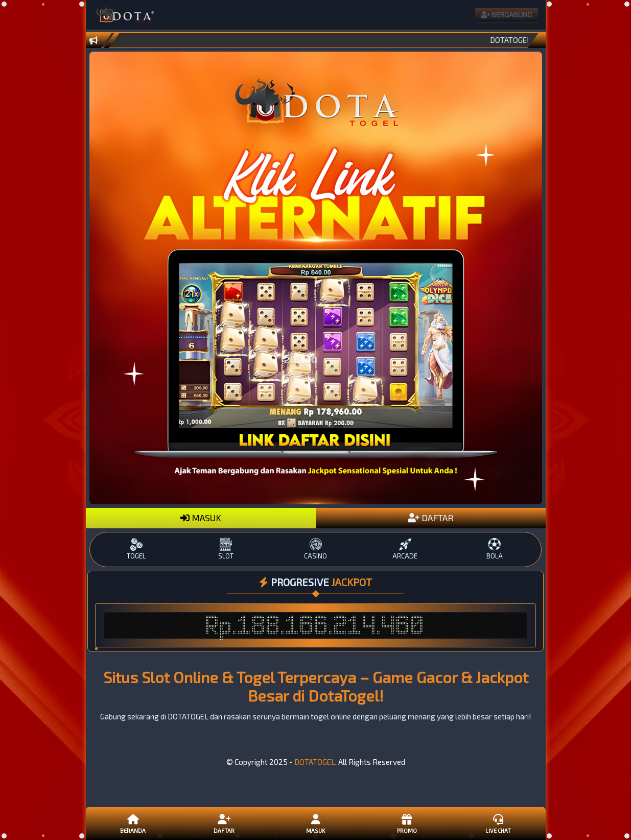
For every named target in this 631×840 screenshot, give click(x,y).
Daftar (224, 823)
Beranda (133, 823)
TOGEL (136, 549)
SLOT (226, 549)
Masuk (315, 823)
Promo (407, 823)
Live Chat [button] (498, 823)
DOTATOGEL (315, 762)
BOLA (494, 549)
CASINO (315, 549)
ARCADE (405, 549)
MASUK (201, 518)
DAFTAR (431, 518)
